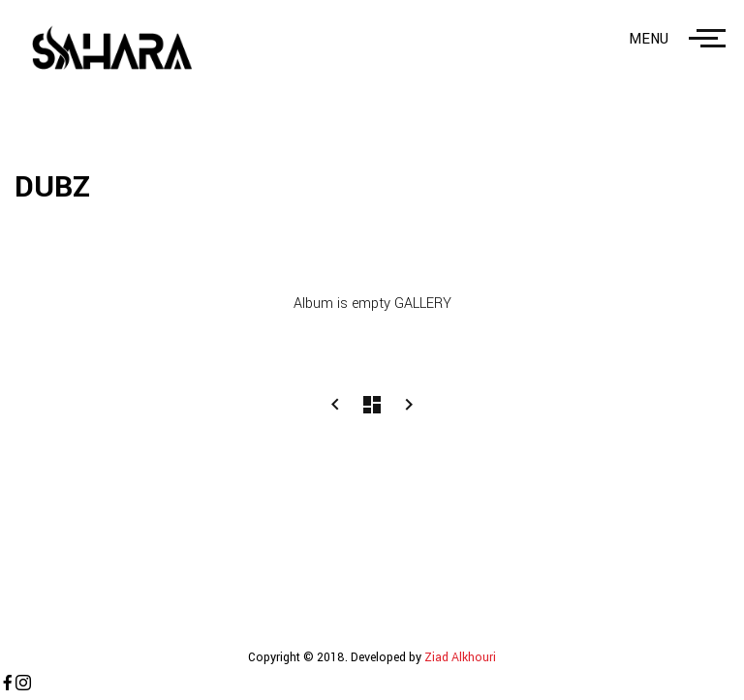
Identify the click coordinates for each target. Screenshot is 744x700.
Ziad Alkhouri (459, 657)
